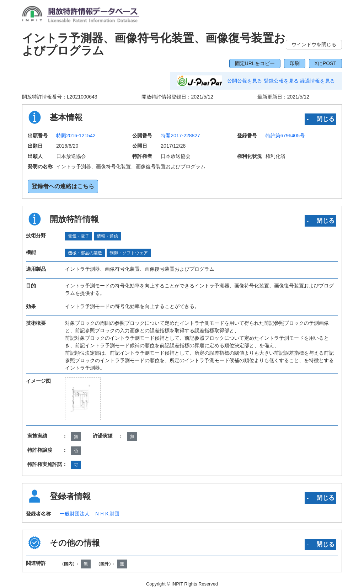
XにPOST (325, 63)
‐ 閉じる (320, 119)
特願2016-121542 (76, 136)
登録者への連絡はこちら (63, 186)
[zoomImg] (83, 399)
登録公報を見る (281, 81)
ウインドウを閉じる (314, 44)
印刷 (295, 63)
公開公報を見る (245, 81)
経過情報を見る (317, 81)
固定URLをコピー (255, 63)
